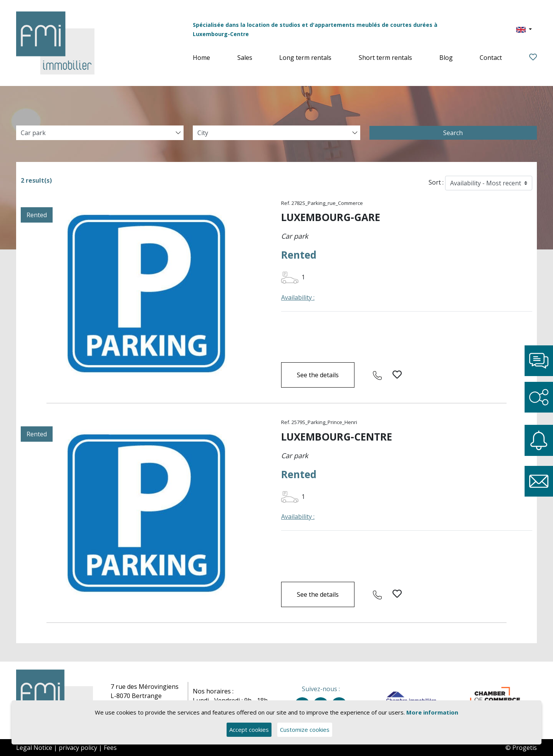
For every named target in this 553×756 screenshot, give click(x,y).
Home (201, 58)
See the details (318, 375)
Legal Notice (34, 748)
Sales (245, 58)
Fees (110, 748)
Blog (446, 58)
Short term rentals (385, 58)
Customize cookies (305, 730)
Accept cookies (249, 730)
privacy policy (78, 748)
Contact (491, 58)
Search (453, 133)
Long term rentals (305, 58)
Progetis (525, 748)
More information (432, 712)
